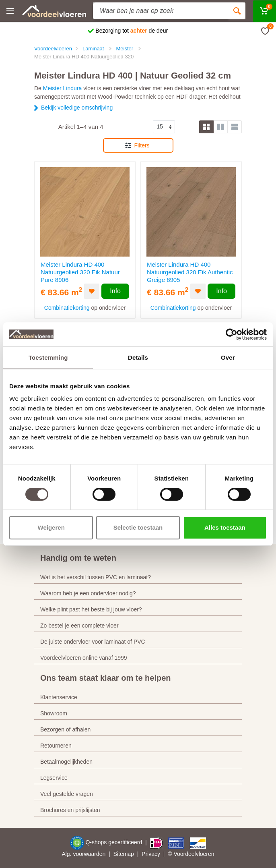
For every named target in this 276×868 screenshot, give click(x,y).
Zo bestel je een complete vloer (79, 626)
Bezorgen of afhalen (65, 729)
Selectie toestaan (138, 527)
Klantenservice (59, 697)
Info (115, 291)
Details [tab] (138, 357)
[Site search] (161, 11)
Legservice (54, 778)
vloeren (205, 854)
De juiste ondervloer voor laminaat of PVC (93, 642)
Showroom (54, 713)
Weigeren (51, 527)
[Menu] (10, 11)
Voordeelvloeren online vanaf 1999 (84, 658)
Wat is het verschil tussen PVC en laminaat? (96, 577)
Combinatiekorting (67, 308)
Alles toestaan (225, 527)
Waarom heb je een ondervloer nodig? (88, 593)
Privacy (151, 854)
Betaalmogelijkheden (66, 762)
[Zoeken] (237, 11)
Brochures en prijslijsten (70, 810)
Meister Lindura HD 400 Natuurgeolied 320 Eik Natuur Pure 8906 (80, 272)
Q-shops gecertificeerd (114, 842)
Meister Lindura (63, 88)
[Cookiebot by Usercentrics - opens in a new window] (232, 334)
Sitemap (124, 854)
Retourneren (56, 746)
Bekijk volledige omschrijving (77, 108)
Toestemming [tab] (48, 357)
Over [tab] (228, 357)
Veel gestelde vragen (67, 794)
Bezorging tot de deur (132, 31)
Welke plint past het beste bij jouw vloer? (91, 609)
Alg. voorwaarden (83, 854)
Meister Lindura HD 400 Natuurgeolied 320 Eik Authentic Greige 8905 (190, 272)
